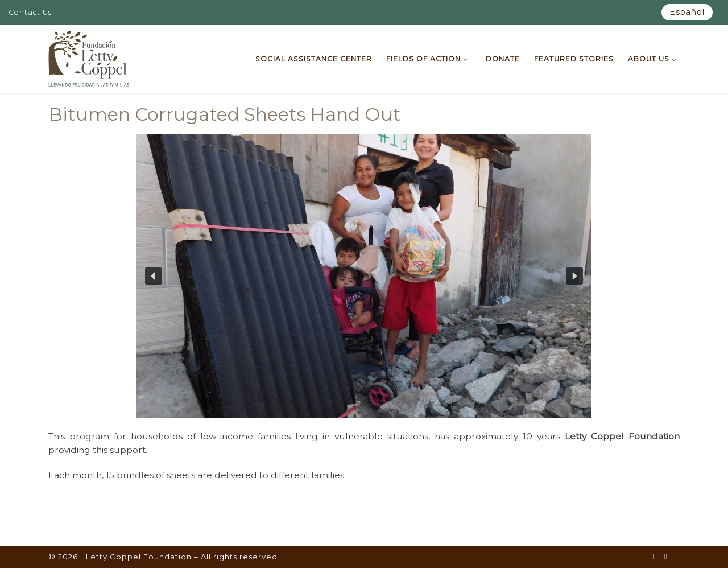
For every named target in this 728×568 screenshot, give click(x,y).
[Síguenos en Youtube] (666, 557)
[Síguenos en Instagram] (678, 557)
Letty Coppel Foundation (139, 557)
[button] (154, 276)
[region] (364, 276)
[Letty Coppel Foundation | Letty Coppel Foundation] (89, 57)
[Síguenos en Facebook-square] (653, 557)
